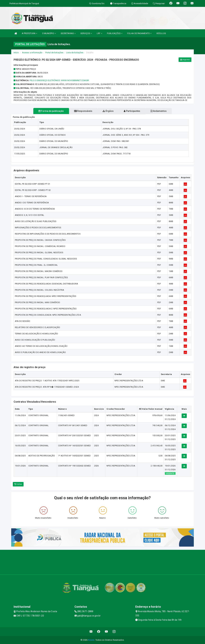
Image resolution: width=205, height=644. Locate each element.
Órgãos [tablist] (108, 111)
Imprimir (185, 60)
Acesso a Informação (32, 53)
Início (16, 53)
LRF (99, 33)
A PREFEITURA (29, 33)
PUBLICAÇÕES (115, 33)
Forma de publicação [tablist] (45, 111)
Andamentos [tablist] (165, 111)
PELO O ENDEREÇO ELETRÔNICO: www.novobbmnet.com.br (59, 80)
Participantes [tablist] (135, 111)
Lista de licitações (75, 53)
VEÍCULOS (161, 33)
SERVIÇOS (86, 33)
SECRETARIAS (68, 33)
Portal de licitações (54, 53)
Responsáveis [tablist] (80, 111)
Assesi (91, 640)
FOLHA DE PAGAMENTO (139, 33)
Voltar (18, 484)
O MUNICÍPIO (49, 33)
